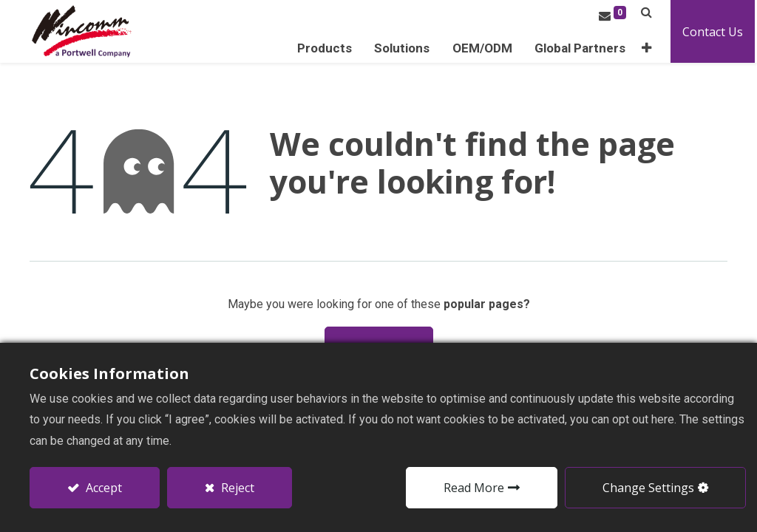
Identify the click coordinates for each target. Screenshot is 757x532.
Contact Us (715, 32)
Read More (474, 488)
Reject (236, 488)
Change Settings (648, 488)
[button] (649, 48)
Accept (102, 488)
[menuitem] (582, 48)
